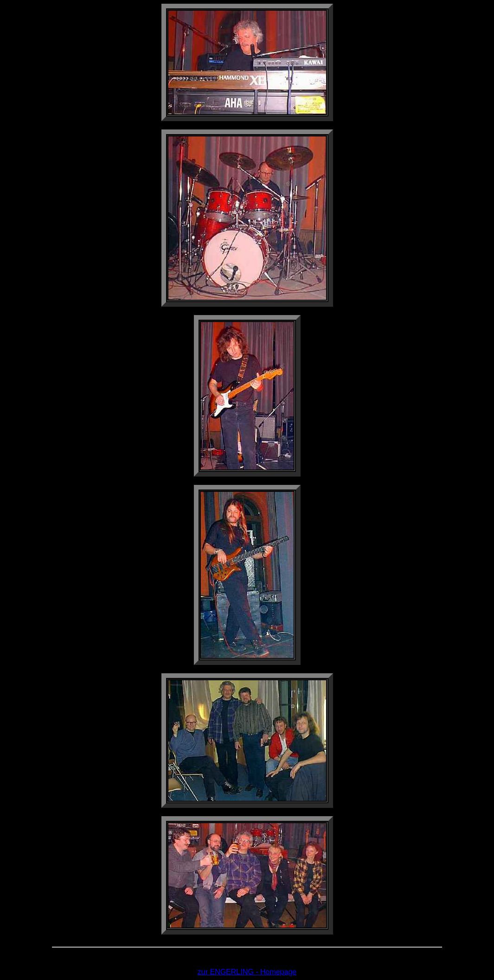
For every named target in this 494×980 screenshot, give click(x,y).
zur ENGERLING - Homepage (247, 972)
